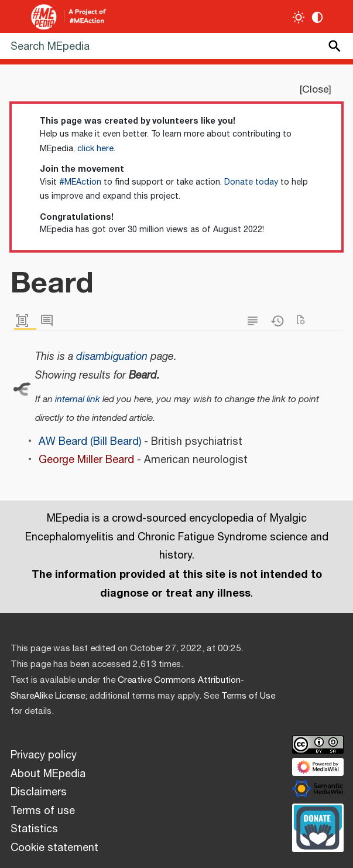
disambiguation (112, 357)
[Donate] (318, 826)
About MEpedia (48, 774)
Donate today (251, 182)
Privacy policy (44, 755)
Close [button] (315, 90)
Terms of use (43, 811)
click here (95, 149)
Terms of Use (248, 696)
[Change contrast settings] (318, 17)
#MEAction (80, 182)
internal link (78, 399)
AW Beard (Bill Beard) (90, 442)
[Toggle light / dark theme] (299, 17)
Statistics (34, 829)
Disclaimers (39, 792)
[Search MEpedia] (176, 46)
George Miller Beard (86, 460)
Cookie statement (54, 848)
